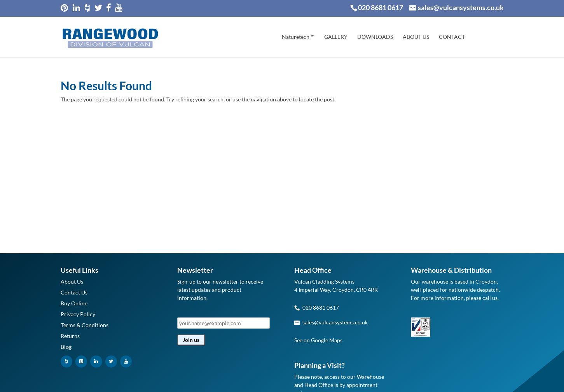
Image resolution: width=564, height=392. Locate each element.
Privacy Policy (78, 314)
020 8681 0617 (381, 7)
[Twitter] (111, 362)
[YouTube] (126, 362)
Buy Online (74, 303)
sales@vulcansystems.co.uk (335, 322)
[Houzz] (66, 362)
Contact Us (74, 292)
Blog (66, 347)
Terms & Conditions (85, 325)
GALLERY (336, 37)
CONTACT (452, 37)
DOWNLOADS (375, 37)
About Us (72, 281)
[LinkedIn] (96, 362)
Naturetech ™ (298, 37)
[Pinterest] (81, 362)
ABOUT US (416, 37)
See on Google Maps (318, 340)
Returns (70, 336)
